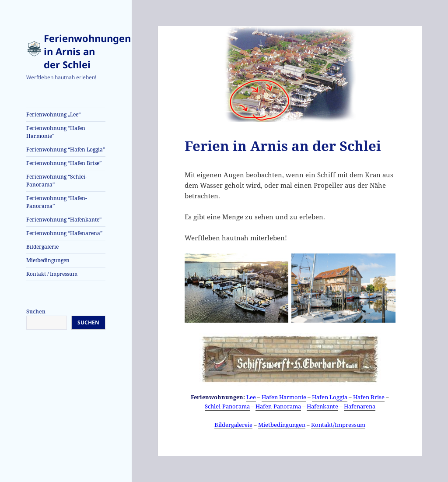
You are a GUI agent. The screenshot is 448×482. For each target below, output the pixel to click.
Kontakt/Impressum (338, 425)
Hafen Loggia (330, 397)
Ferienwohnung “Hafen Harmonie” (56, 132)
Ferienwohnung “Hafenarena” (64, 233)
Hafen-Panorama (278, 406)
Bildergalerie (42, 247)
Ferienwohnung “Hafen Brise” (64, 163)
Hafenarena (360, 406)
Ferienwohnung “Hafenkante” (64, 220)
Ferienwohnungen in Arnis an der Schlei (87, 51)
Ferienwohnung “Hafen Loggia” (66, 150)
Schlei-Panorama (227, 406)
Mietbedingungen (48, 260)
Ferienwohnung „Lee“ (53, 114)
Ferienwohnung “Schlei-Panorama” (57, 181)
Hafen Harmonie (284, 397)
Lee (251, 397)
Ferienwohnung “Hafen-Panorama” (57, 202)
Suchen (36, 311)
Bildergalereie (233, 425)
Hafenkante (322, 406)
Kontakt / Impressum (52, 274)
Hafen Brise (369, 397)
